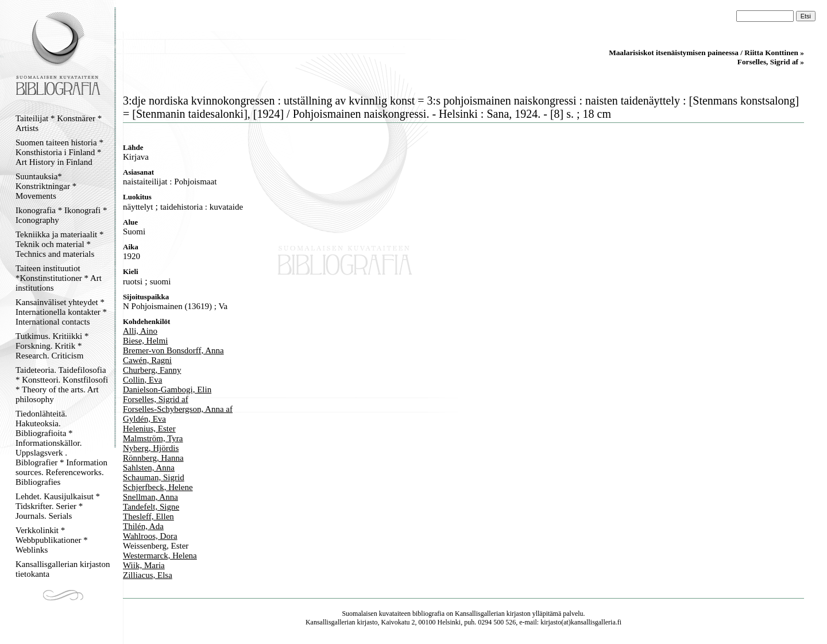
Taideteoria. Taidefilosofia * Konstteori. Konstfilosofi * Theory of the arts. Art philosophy (62, 385)
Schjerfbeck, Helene (158, 487)
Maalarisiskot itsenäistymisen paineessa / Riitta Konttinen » (706, 53)
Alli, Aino (140, 331)
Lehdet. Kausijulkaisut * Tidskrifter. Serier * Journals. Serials (58, 506)
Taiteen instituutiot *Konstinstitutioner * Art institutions (59, 278)
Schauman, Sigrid (154, 477)
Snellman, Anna (150, 497)
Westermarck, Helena (160, 556)
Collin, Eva (142, 380)
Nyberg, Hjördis (151, 448)
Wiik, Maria (144, 565)
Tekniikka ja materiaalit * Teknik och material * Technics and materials (59, 244)
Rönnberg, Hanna (153, 458)
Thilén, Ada (143, 526)
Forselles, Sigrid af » (771, 62)
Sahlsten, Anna (149, 468)
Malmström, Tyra (153, 438)
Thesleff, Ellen (148, 516)
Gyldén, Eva (144, 419)
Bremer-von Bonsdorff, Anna (173, 350)
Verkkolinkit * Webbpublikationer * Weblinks (52, 540)
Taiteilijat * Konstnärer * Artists (59, 123)
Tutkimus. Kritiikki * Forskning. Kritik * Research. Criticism (52, 346)
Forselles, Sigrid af (156, 399)
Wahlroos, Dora (150, 536)
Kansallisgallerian (480, 614)
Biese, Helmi (145, 341)
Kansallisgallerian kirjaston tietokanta (63, 569)
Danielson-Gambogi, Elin (167, 390)
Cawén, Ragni (147, 360)
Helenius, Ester (149, 429)
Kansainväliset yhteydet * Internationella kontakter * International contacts (61, 312)
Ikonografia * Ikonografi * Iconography (61, 215)
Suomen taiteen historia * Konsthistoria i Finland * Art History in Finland (59, 152)
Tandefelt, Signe (151, 507)
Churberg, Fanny (152, 370)
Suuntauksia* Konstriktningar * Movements (46, 186)
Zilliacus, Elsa (148, 575)
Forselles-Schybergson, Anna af (178, 409)
